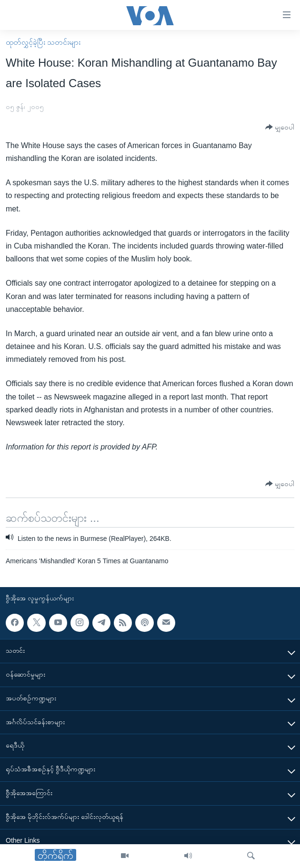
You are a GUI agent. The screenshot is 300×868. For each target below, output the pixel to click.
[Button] (280, 127)
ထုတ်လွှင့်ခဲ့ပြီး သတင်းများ (43, 42)
